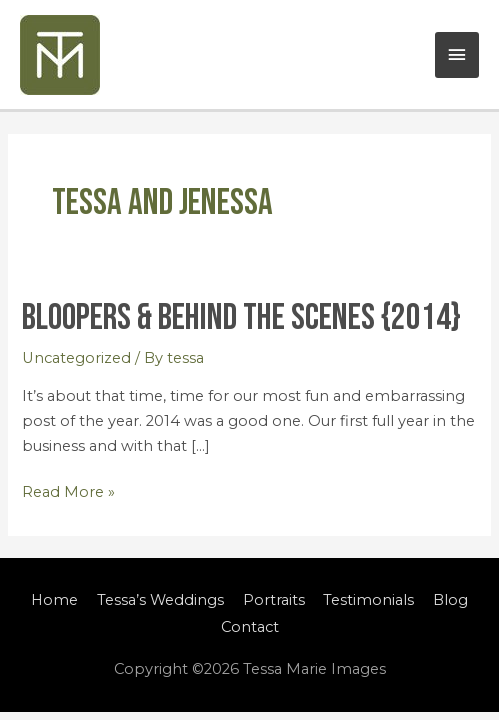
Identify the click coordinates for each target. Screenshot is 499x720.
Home (54, 600)
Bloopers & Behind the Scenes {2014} (241, 318)
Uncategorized (76, 358)
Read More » (68, 490)
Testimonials (368, 600)
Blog (450, 600)
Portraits (274, 600)
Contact (250, 627)
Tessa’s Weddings (160, 600)
